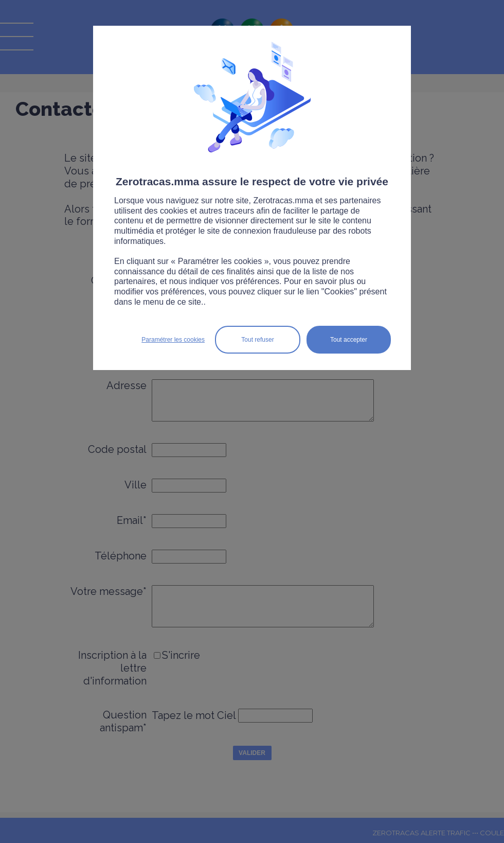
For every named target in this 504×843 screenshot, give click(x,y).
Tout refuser (257, 340)
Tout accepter (349, 340)
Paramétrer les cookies (173, 340)
